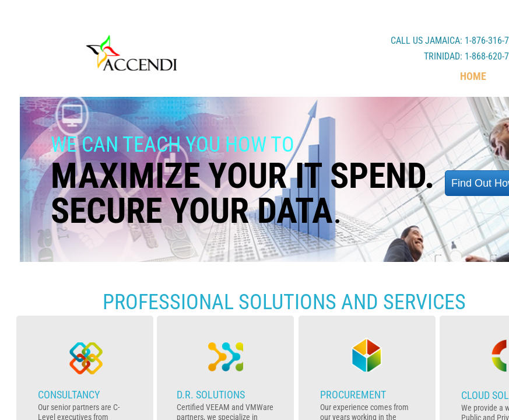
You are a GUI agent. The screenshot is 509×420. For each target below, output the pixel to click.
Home (473, 76)
